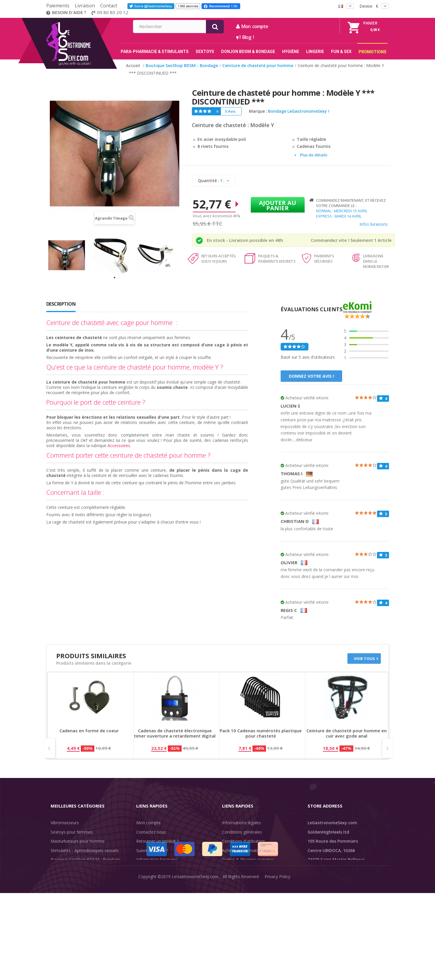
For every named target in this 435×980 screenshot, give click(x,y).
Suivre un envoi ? (152, 850)
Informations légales (242, 823)
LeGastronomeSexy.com (195, 971)
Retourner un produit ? (157, 841)
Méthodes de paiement (158, 878)
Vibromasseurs (65, 823)
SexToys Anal (63, 869)
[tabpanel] (70, 255)
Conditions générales (242, 832)
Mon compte (315, 26)
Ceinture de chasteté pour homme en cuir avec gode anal (347, 733)
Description (61, 304)
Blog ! (308, 37)
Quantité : (209, 181)
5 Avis (230, 111)
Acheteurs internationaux (246, 850)
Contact (109, 6)
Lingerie (58, 878)
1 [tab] (115, 278)
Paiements (58, 6)
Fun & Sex (60, 896)
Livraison (85, 6)
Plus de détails (314, 155)
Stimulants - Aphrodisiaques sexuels (85, 850)
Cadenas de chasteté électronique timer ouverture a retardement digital (175, 733)
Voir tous (364, 659)
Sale (58, 906)
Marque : (258, 111)
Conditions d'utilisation (243, 841)
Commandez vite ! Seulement (342, 240)
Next (388, 748)
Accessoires (119, 445)
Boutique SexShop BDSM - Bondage (85, 860)
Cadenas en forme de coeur (89, 731)
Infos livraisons (374, 224)
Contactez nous (151, 832)
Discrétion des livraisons (159, 869)
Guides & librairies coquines (248, 860)
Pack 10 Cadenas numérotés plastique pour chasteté (261, 733)
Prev (50, 748)
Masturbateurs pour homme (78, 841)
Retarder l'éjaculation (71, 887)
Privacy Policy (277, 971)
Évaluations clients (239, 869)
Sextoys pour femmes (72, 832)
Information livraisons (157, 860)
